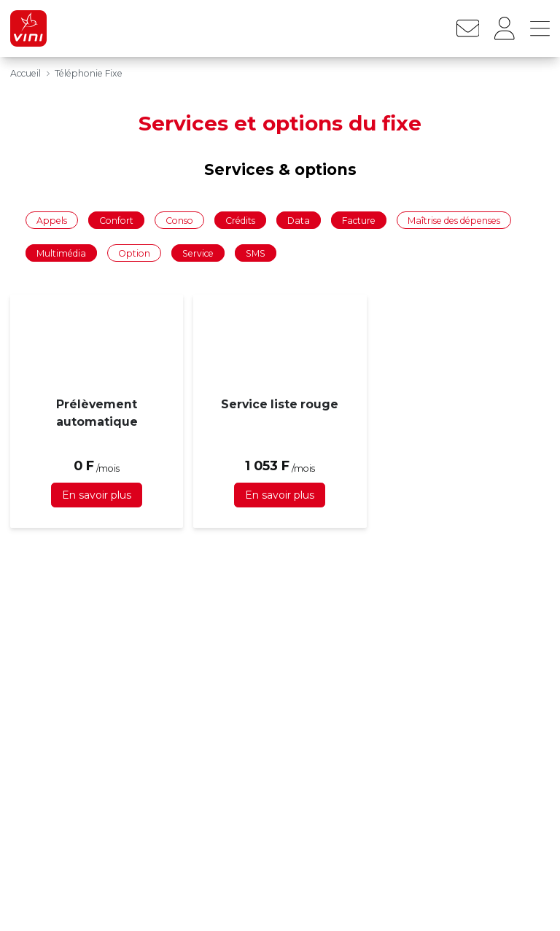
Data (299, 220)
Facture (359, 220)
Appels (52, 220)
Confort (116, 220)
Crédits (240, 220)
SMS (256, 253)
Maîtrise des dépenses (454, 220)
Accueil (26, 73)
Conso (179, 220)
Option (134, 253)
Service (198, 253)
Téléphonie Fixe (89, 73)
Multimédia (61, 253)
